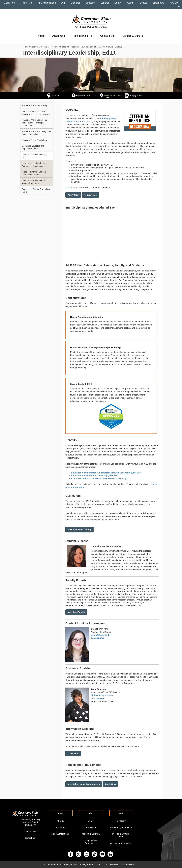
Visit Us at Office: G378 (114, 97)
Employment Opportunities (91, 841)
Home (26, 47)
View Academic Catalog (79, 530)
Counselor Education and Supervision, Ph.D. (33, 147)
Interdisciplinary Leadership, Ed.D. (34, 156)
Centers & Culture (133, 36)
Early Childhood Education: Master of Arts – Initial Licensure (36, 113)
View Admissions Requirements (84, 784)
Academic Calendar (91, 833)
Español (105, 3)
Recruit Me (26, 3)
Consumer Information (121, 843)
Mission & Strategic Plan (121, 835)
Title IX (100, 864)
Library (118, 3)
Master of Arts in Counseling (34, 105)
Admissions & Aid (83, 36)
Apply (61, 813)
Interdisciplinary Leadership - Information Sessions (35, 173)
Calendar (75, 3)
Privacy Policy (86, 864)
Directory (90, 3)
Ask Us (56, 96)
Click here (70, 188)
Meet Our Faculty (76, 612)
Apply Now (10, 3)
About (41, 36)
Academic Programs (105, 47)
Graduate (118, 47)
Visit (91, 813)
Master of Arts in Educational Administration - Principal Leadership (35, 123)
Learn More (73, 754)
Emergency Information (121, 827)
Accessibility (112, 864)
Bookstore (91, 827)
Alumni (130, 3)
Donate (143, 3)
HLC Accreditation (47, 3)
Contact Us (30, 837)
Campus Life (107, 36)
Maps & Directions (60, 833)
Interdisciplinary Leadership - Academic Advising (35, 182)
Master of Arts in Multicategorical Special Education (36, 133)
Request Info (83, 96)
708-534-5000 (30, 831)
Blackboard (158, 3)
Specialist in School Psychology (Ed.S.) (36, 191)
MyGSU (174, 3)
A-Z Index (61, 827)
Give (121, 813)
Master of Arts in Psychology (34, 140)
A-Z (63, 3)
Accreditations (128, 864)
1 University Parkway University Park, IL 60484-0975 (30, 822)
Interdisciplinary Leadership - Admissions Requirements (35, 165)
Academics (59, 36)
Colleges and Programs (49, 47)
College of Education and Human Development (78, 47)
